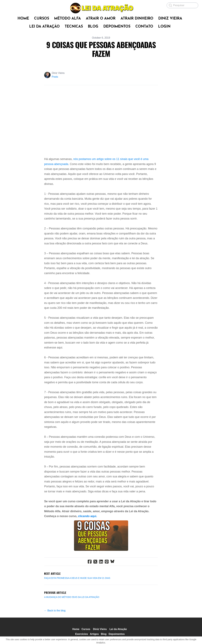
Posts (55, 77)
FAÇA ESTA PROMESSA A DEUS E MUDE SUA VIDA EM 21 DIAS (77, 578)
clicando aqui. (88, 516)
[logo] (101, 8)
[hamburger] (6, 5)
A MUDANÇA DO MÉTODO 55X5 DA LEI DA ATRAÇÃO (72, 597)
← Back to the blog (55, 611)
